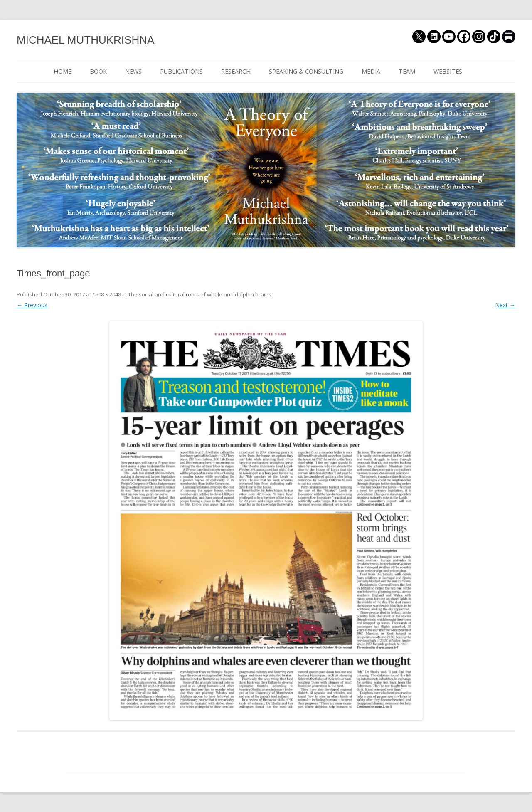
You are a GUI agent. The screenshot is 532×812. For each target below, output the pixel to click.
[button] (266, 521)
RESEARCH (236, 71)
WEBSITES (448, 71)
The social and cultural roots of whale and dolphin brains (200, 294)
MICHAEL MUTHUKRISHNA (85, 40)
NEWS (133, 71)
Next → (505, 305)
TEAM (407, 71)
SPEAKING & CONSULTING (306, 71)
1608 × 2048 (107, 294)
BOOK (98, 71)
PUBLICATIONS (181, 71)
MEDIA (371, 71)
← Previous (32, 305)
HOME (63, 71)
